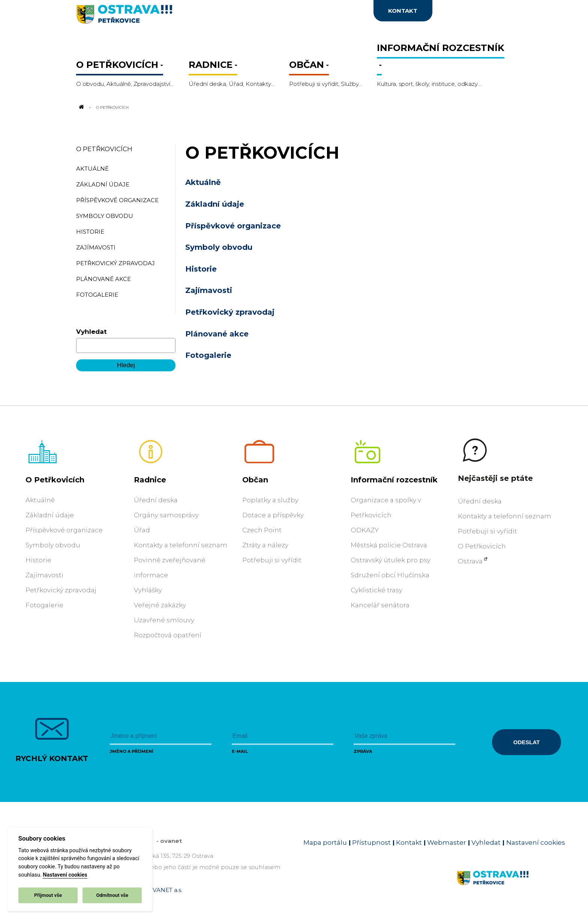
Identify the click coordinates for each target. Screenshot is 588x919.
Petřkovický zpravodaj (230, 312)
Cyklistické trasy (376, 590)
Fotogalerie (208, 355)
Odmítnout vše (112, 895)
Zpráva (363, 751)
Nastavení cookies (65, 875)
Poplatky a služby (270, 500)
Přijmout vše (48, 895)
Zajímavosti (209, 290)
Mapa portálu (325, 842)
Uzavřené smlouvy (164, 620)
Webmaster (447, 842)
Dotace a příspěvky (273, 515)
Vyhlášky (148, 590)
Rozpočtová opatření (168, 635)
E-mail (240, 751)
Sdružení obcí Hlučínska (390, 575)
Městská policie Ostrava (389, 545)
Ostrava (470, 561)
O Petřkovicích (104, 149)
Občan (255, 480)
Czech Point (262, 530)
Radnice (150, 480)
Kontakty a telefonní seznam (181, 545)
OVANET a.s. (165, 890)
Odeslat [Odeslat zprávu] (526, 742)
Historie (201, 269)
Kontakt (409, 842)
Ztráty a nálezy (265, 545)
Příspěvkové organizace (233, 226)
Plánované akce (217, 334)
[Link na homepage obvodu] (511, 887)
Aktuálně (203, 182)
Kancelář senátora (380, 605)
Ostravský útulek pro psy (391, 560)
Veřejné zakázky (160, 605)
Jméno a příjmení (132, 751)
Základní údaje (215, 204)
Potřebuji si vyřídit (272, 560)
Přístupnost (371, 842)
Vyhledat (91, 332)
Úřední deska (156, 500)
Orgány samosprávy (166, 515)
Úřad (142, 530)
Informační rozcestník (394, 480)
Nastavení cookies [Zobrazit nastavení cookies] (536, 842)
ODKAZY (365, 530)
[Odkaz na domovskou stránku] (81, 107)
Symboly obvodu (219, 247)
